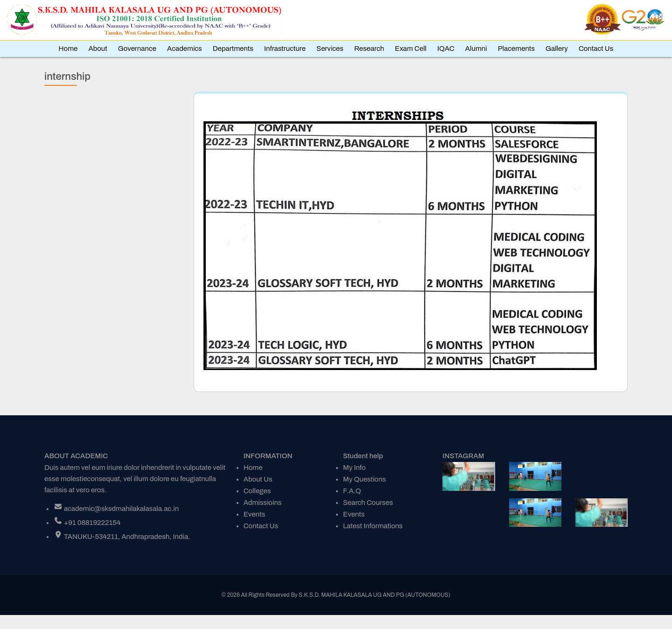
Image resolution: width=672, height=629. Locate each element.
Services (330, 49)
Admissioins (263, 503)
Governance (137, 49)
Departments (233, 49)
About (98, 49)
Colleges (257, 491)
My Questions (364, 479)
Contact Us (596, 49)
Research (369, 49)
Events (254, 514)
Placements (516, 49)
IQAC (446, 49)
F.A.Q (352, 491)
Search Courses (368, 503)
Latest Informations (373, 526)
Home (68, 49)
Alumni (476, 49)
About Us (258, 479)
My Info (354, 468)
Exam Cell (411, 49)
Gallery (557, 49)
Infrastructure (285, 49)
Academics (185, 49)
